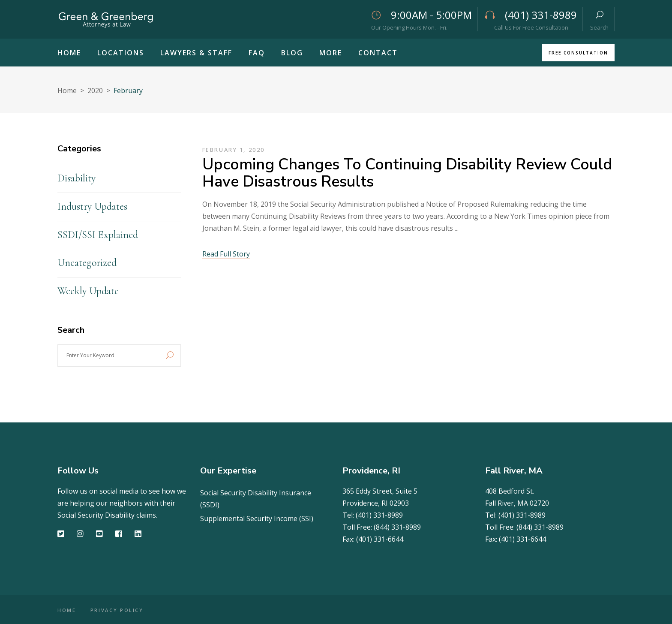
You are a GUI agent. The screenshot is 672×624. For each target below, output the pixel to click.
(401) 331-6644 (380, 539)
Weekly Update (88, 291)
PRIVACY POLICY (119, 610)
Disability (76, 178)
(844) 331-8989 (397, 527)
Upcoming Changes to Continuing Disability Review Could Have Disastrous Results (407, 173)
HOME (67, 610)
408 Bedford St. (510, 491)
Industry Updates (92, 206)
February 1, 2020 (234, 150)
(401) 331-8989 (379, 515)
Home (67, 90)
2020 (95, 90)
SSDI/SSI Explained (98, 235)
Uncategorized (87, 263)
